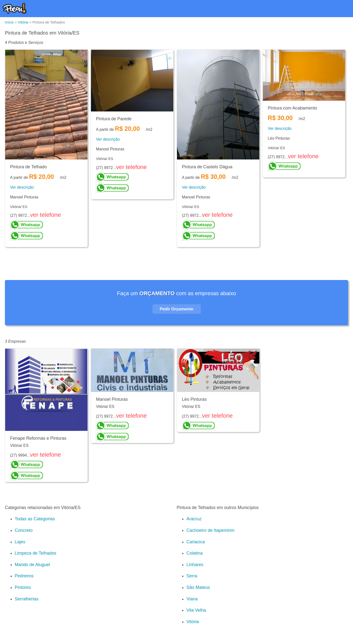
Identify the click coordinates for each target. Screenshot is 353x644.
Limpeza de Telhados (36, 553)
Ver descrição (22, 187)
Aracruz (194, 519)
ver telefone (45, 215)
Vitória (193, 622)
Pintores (23, 587)
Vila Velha (196, 610)
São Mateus (198, 587)
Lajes (20, 542)
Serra (192, 576)
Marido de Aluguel (32, 565)
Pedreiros (24, 576)
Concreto (24, 530)
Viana (192, 599)
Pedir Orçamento (177, 309)
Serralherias (27, 599)
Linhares (195, 565)
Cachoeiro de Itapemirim (210, 530)
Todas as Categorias (35, 519)
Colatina (194, 553)
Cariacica (195, 542)
